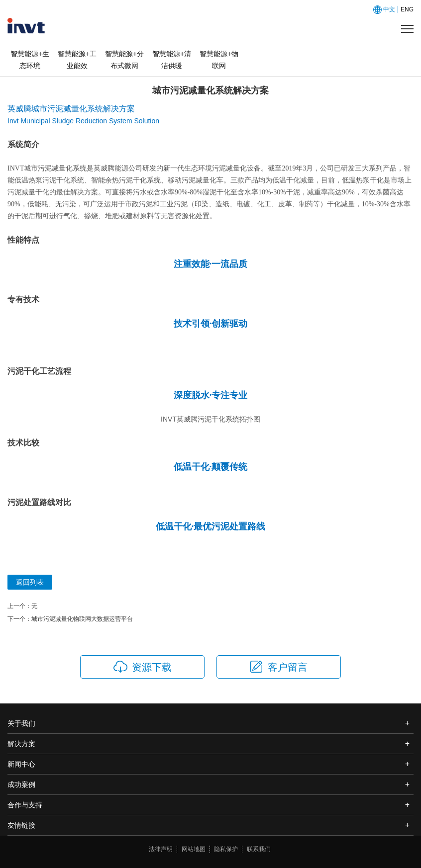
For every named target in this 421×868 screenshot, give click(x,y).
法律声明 (161, 849)
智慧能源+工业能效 (77, 60)
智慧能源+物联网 (219, 60)
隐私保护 (226, 849)
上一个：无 (22, 606)
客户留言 (278, 667)
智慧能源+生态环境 (30, 60)
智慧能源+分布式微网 (124, 60)
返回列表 (30, 582)
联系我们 (259, 849)
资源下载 (143, 667)
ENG (407, 9)
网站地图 (194, 849)
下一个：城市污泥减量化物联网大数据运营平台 (70, 619)
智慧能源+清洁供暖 (172, 60)
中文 (389, 9)
